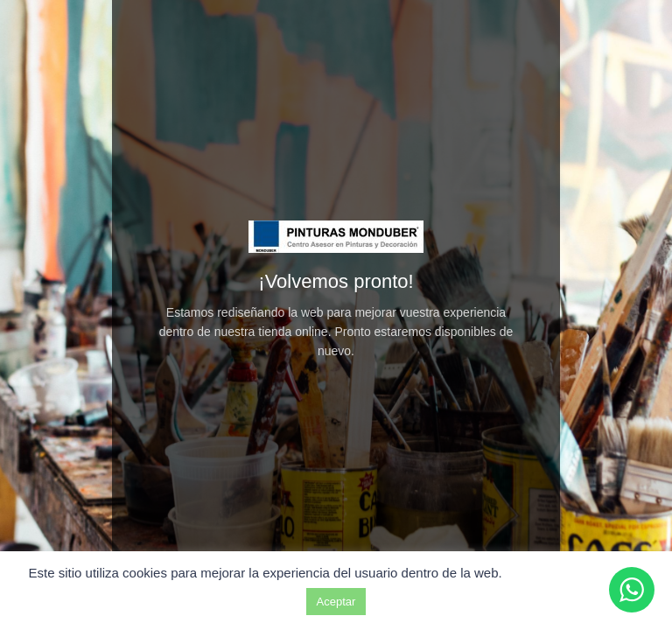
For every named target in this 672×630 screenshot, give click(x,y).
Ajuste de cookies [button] (575, 573)
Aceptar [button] (336, 602)
